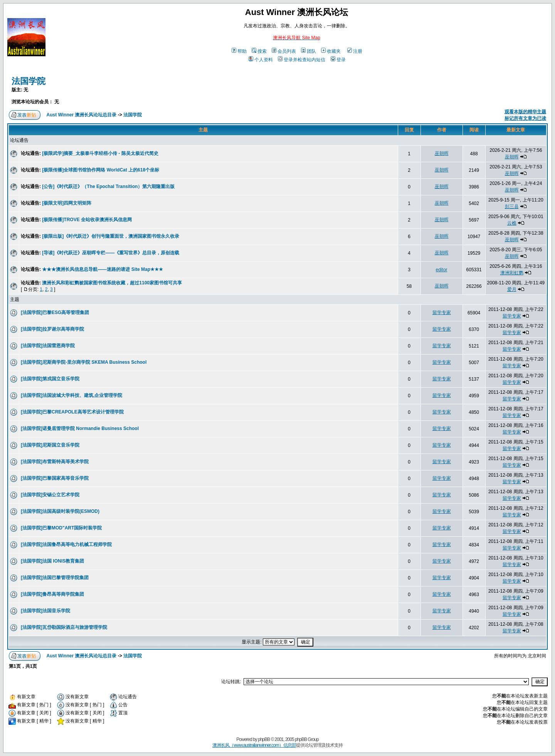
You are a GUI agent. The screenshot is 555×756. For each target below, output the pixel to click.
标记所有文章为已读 (525, 118)
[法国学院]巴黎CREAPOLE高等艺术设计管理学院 (72, 412)
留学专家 (442, 312)
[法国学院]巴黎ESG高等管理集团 (55, 312)
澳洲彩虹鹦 (512, 273)
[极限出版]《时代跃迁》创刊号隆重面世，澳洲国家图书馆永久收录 (111, 236)
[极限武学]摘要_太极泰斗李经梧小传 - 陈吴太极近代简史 (100, 153)
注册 (355, 51)
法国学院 (29, 81)
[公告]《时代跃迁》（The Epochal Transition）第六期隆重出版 (108, 186)
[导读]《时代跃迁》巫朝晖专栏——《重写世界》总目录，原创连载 (111, 253)
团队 (309, 51)
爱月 (512, 289)
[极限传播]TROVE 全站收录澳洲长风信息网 (87, 220)
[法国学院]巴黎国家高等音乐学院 (55, 478)
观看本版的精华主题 (525, 112)
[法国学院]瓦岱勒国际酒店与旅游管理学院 (64, 627)
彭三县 (512, 207)
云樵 (512, 223)
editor (442, 270)
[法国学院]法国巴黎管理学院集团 (55, 578)
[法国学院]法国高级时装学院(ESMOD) (60, 511)
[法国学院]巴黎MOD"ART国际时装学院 (61, 528)
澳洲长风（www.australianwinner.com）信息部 (254, 745)
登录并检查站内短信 (302, 60)
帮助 (239, 51)
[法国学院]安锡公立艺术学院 (50, 495)
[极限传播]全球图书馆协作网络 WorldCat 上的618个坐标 (101, 170)
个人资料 (261, 60)
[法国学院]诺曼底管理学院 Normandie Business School (80, 428)
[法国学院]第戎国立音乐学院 (50, 379)
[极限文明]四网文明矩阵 (67, 203)
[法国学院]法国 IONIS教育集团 (52, 561)
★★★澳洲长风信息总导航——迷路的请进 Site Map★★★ (103, 269)
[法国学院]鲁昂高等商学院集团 (52, 594)
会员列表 (284, 51)
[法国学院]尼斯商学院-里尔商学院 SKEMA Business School (84, 362)
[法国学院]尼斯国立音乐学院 (50, 445)
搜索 (259, 51)
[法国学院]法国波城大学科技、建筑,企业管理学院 (71, 395)
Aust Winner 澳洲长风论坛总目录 (82, 115)
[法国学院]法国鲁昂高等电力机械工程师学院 (66, 544)
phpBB (264, 739)
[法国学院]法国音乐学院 (45, 611)
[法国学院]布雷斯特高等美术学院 (55, 462)
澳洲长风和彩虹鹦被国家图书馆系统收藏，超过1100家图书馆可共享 (112, 283)
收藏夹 (331, 51)
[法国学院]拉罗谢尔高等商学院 (52, 329)
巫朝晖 (442, 153)
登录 (338, 60)
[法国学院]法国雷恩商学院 (48, 346)
